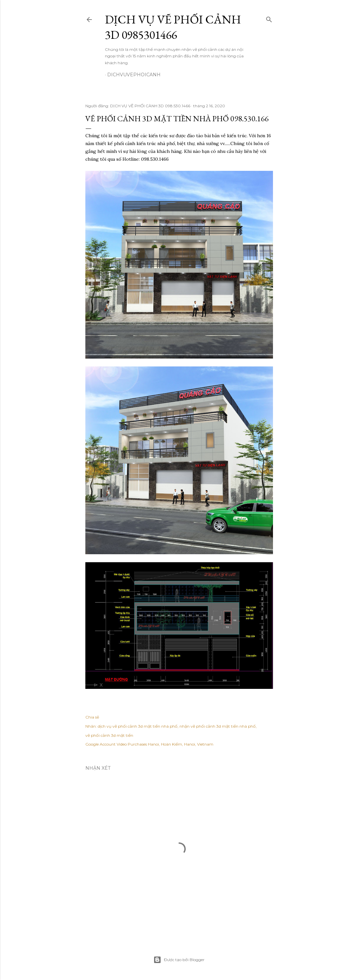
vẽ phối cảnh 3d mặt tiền (109, 735)
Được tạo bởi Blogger (179, 960)
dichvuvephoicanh (134, 75)
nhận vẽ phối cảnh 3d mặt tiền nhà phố (218, 726)
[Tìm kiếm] (269, 18)
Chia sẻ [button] (92, 717)
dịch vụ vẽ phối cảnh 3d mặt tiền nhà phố (138, 726)
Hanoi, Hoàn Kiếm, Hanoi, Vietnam (181, 744)
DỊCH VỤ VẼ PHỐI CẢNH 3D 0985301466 (173, 27)
